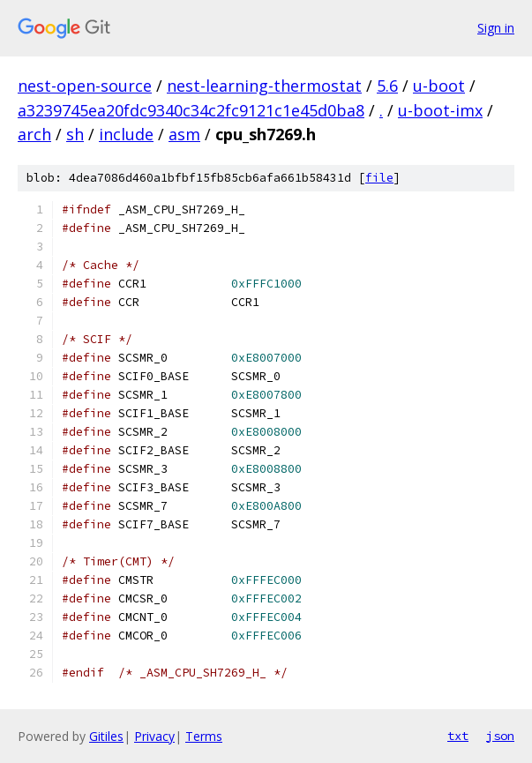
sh (75, 134)
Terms (204, 736)
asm (184, 134)
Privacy (154, 736)
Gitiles (106, 736)
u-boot (439, 86)
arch (34, 134)
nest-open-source (85, 86)
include (126, 134)
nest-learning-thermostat (264, 86)
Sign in (496, 28)
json (500, 736)
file (379, 178)
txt (458, 736)
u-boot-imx (440, 110)
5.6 (387, 86)
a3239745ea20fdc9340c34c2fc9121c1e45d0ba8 (191, 110)
